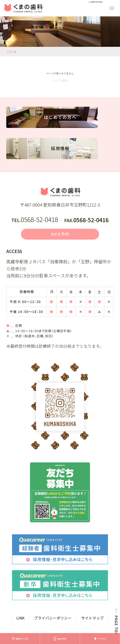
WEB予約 (60, 235)
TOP (10, 52)
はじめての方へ (60, 119)
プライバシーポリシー (53, 620)
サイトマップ (92, 620)
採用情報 (60, 150)
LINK (20, 620)
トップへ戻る (60, 80)
